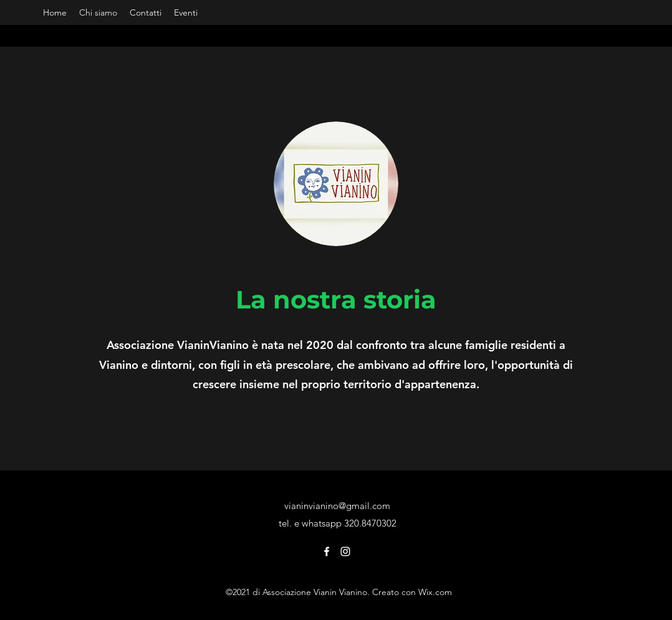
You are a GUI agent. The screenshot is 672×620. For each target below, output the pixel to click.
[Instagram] (345, 551)
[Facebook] (327, 551)
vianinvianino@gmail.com (337, 506)
